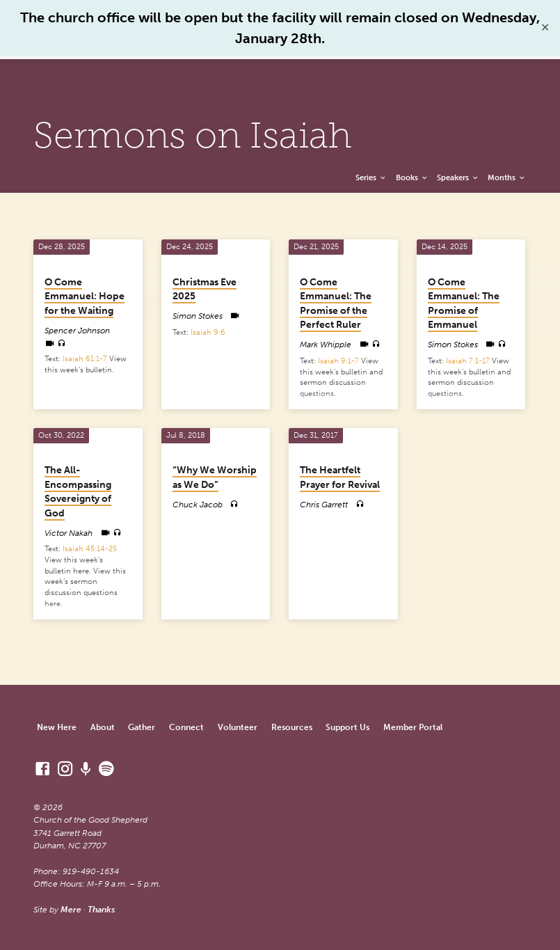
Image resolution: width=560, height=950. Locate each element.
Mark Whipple (326, 345)
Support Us (347, 727)
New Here (57, 727)
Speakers (458, 177)
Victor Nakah (69, 533)
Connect (186, 727)
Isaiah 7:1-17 (468, 361)
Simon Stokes (198, 316)
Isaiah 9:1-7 (338, 361)
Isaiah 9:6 (208, 332)
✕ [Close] (545, 27)
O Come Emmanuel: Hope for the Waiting (85, 296)
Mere (71, 909)
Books (412, 177)
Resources (292, 727)
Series (371, 177)
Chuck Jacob (198, 505)
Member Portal (413, 727)
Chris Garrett (324, 505)
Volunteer (238, 727)
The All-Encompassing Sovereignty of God (78, 492)
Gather (142, 727)
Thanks (101, 909)
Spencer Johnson (77, 331)
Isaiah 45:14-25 (90, 549)
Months (507, 177)
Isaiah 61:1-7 (85, 359)
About (103, 727)
